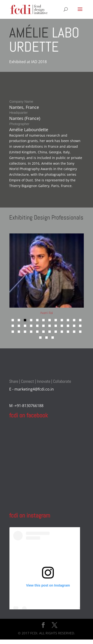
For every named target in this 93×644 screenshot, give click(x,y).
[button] (13, 320)
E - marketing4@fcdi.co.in (32, 389)
